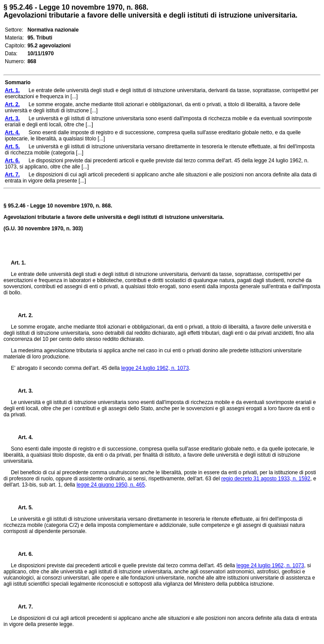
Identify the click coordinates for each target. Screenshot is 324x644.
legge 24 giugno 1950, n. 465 (110, 485)
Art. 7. (22, 607)
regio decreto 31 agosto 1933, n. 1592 (266, 479)
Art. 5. (22, 508)
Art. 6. (22, 554)
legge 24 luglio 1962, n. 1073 (155, 368)
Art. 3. (22, 391)
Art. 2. (22, 315)
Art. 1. (18, 263)
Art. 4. (22, 437)
